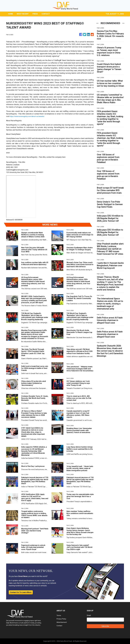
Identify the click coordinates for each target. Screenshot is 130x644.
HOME (11, 14)
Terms (59, 615)
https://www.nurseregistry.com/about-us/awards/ (28, 116)
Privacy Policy (62, 619)
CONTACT (46, 14)
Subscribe (105, 626)
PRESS (35, 14)
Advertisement (62, 622)
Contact (59, 626)
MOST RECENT (23, 14)
